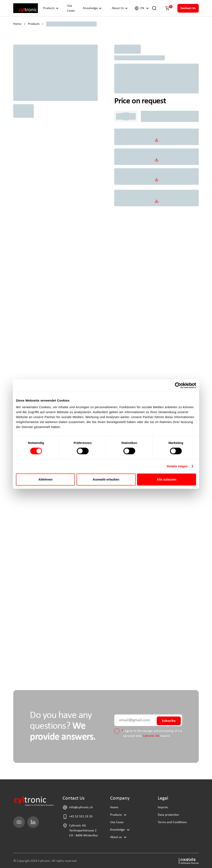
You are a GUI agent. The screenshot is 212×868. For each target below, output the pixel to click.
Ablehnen (45, 479)
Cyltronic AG (151, 736)
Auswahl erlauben (106, 479)
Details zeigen (177, 466)
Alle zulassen (167, 479)
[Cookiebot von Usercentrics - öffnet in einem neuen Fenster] (178, 385)
